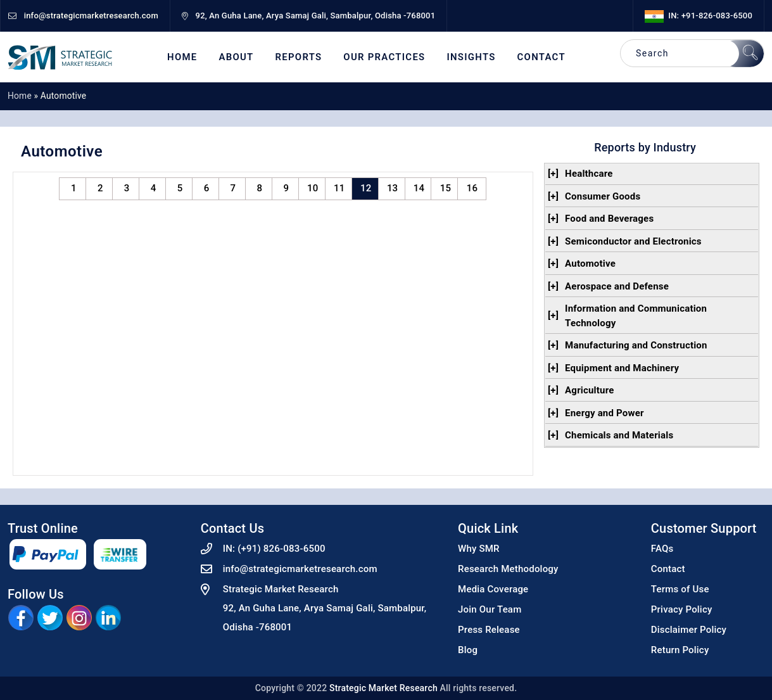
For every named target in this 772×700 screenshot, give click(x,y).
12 (366, 188)
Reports (299, 57)
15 (446, 188)
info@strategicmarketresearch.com (300, 569)
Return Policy (680, 650)
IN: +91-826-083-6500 (699, 16)
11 (339, 188)
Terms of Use (680, 589)
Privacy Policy (682, 609)
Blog (468, 650)
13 (392, 188)
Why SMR (479, 549)
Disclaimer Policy (689, 630)
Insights (471, 57)
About (236, 57)
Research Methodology (508, 569)
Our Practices (384, 57)
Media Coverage (493, 589)
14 (419, 188)
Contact (541, 57)
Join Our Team (490, 609)
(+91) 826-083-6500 (282, 549)
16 (472, 188)
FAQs (662, 549)
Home (182, 57)
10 (313, 188)
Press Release (489, 630)
